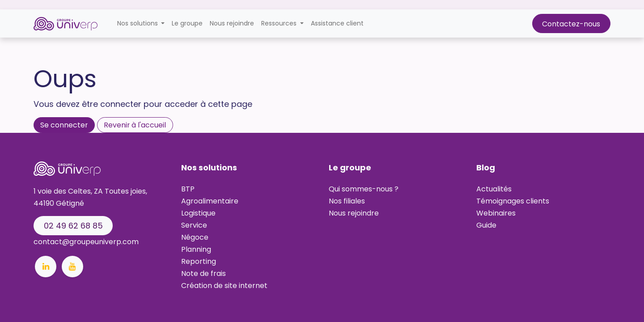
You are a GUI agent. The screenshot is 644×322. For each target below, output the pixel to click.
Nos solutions (209, 167)
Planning (196, 249)
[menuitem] (187, 23)
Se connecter (64, 125)
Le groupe (350, 167)
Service (194, 225)
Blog (486, 167)
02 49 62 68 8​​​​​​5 (73, 226)
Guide (486, 225)
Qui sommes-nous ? (364, 189)
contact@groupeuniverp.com (86, 242)
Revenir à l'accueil (135, 125)
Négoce (195, 237)
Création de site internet (224, 286)
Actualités (494, 189)
